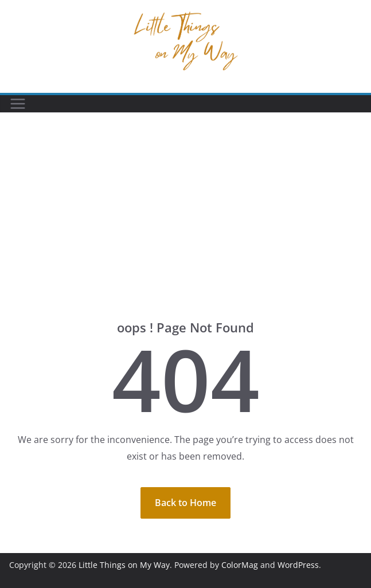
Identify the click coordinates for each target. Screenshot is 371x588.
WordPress (298, 565)
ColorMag (240, 565)
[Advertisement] (186, 233)
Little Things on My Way (124, 565)
